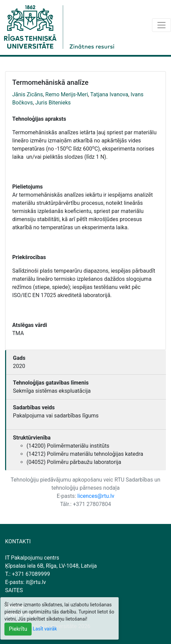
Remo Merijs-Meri (67, 94)
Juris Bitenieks (53, 103)
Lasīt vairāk (45, 629)
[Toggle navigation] (161, 25)
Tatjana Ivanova (109, 94)
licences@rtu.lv (96, 496)
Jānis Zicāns (28, 94)
